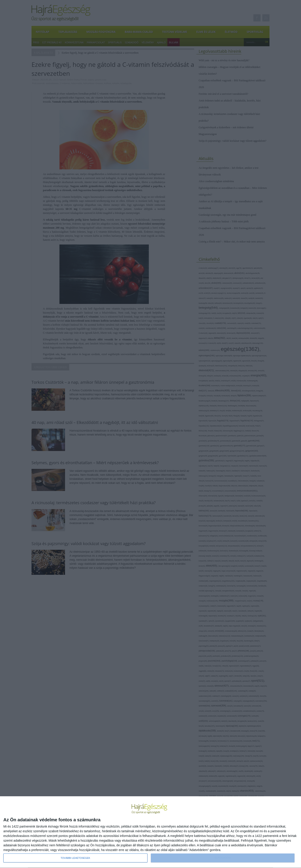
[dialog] (150, 832)
